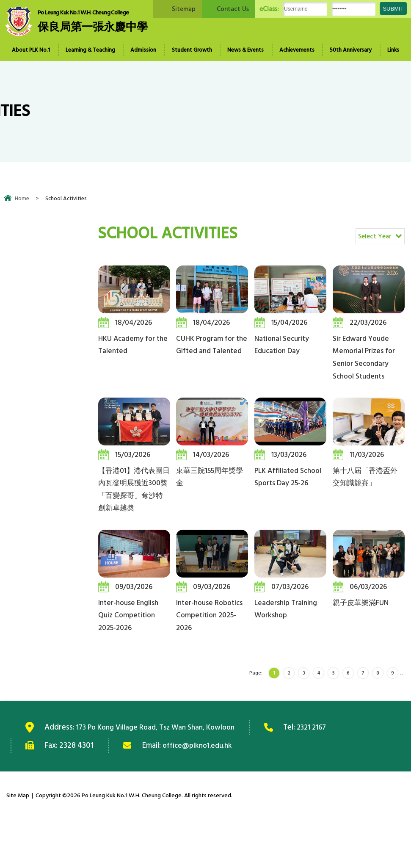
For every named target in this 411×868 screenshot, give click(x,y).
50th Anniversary (351, 50)
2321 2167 (324, 776)
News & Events (245, 50)
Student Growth (192, 50)
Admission (143, 50)
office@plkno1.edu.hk (199, 794)
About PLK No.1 (31, 50)
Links (393, 50)
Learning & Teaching (90, 50)
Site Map (18, 844)
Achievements (297, 50)
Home (22, 199)
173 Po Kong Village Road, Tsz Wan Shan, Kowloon (161, 776)
